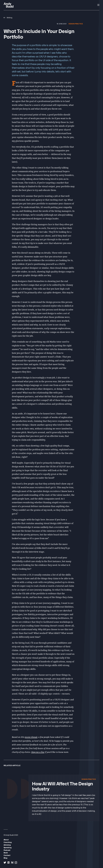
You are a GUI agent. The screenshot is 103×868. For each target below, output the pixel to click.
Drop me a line (38, 752)
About (6, 840)
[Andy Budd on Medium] (12, 863)
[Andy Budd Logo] (9, 5)
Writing (8, 18)
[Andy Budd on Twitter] (5, 863)
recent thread (31, 737)
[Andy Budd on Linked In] (8, 863)
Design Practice (76, 24)
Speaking (8, 847)
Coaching (8, 842)
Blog (5, 858)
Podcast (7, 850)
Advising (7, 845)
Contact (7, 855)
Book (6, 853)
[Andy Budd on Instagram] (16, 863)
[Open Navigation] (98, 5)
